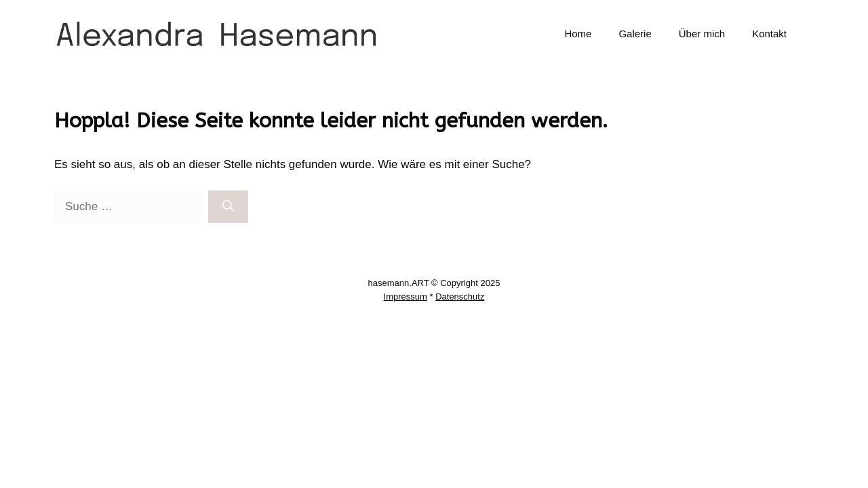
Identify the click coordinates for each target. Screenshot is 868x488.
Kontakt (769, 34)
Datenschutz (460, 297)
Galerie (635, 34)
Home (578, 34)
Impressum (406, 297)
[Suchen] (228, 207)
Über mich (702, 34)
